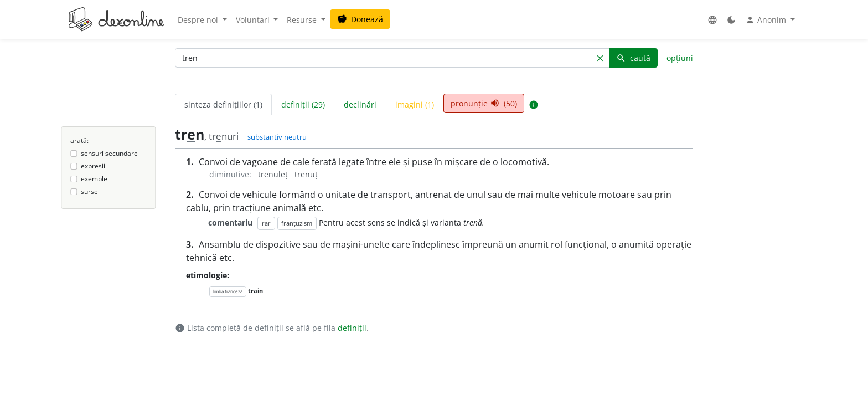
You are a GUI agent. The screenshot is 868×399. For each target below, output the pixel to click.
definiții (352, 328)
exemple (94, 179)
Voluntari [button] (254, 20)
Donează (360, 19)
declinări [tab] (360, 104)
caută (633, 58)
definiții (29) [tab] (303, 104)
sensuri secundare (109, 153)
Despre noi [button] (199, 20)
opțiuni (680, 58)
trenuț (306, 174)
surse (89, 191)
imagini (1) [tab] (415, 104)
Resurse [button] (303, 20)
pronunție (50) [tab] (484, 103)
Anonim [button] (767, 20)
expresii (93, 166)
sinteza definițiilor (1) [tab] (223, 104)
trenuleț (274, 174)
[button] (712, 20)
